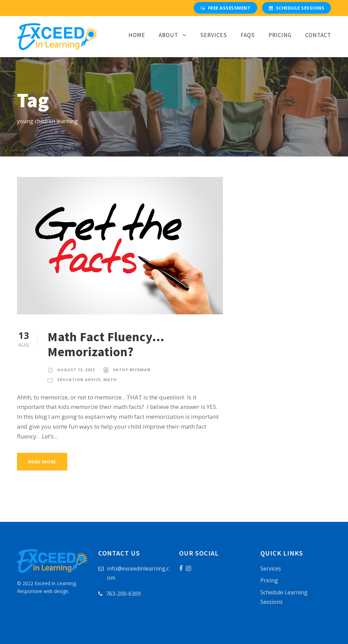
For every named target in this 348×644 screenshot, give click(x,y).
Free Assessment (225, 8)
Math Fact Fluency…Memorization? (106, 344)
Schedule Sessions (297, 8)
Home (137, 35)
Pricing (280, 35)
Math (110, 379)
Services (214, 35)
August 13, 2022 (76, 370)
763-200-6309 (123, 594)
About (168, 35)
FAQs (248, 35)
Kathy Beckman (132, 370)
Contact (318, 35)
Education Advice (79, 379)
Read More (42, 462)
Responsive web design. (43, 591)
